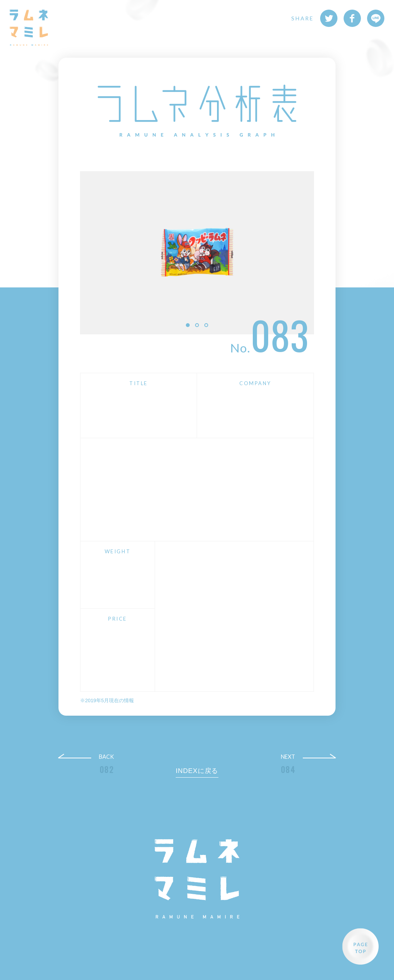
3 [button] (206, 325)
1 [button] (188, 325)
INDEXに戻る (197, 771)
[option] (197, 253)
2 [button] (197, 325)
